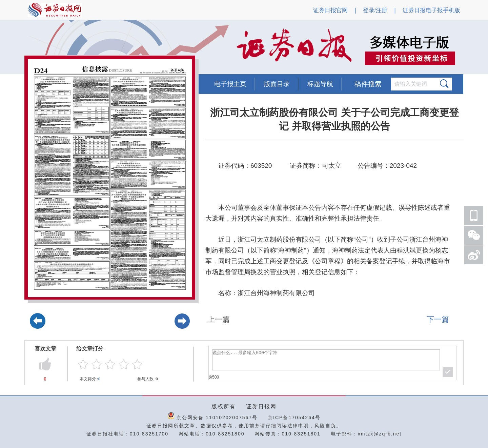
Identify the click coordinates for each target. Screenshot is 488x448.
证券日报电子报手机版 (431, 10)
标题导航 (320, 84)
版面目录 (277, 84)
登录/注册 (375, 10)
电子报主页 (230, 84)
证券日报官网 (330, 10)
